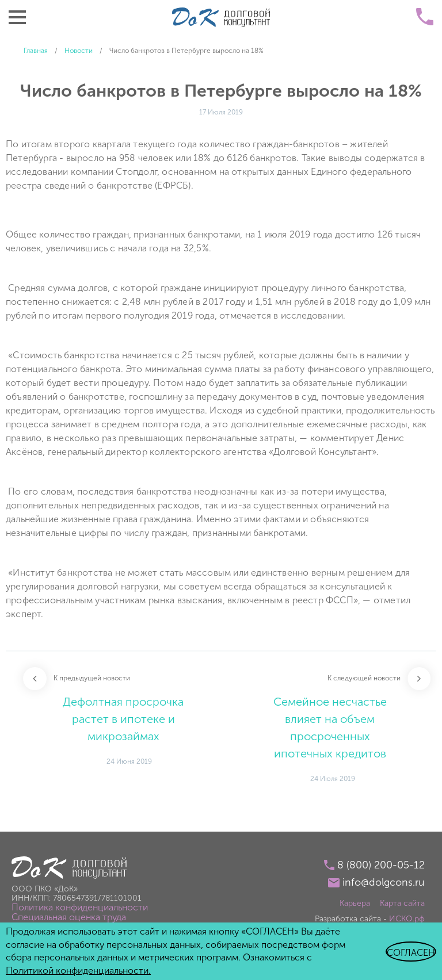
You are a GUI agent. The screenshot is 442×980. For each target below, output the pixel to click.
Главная (36, 51)
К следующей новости (364, 678)
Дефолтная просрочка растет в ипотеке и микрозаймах (123, 719)
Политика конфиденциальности (80, 907)
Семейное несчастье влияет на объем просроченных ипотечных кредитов (330, 728)
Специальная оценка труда (69, 917)
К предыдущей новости (92, 678)
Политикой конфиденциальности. (78, 971)
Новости (79, 51)
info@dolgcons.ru (384, 882)
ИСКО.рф (407, 919)
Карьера (355, 903)
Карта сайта (402, 903)
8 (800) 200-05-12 (381, 865)
